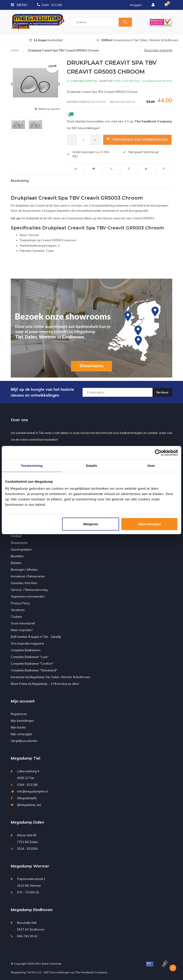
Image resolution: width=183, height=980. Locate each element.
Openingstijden (21, 549)
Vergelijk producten (24, 741)
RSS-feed (42, 964)
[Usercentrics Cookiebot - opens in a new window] (158, 453)
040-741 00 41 (27, 936)
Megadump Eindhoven (32, 910)
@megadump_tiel (29, 805)
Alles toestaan (149, 524)
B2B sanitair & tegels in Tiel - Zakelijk (36, 637)
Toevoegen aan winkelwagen (137, 140)
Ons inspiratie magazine (27, 643)
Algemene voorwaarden (28, 596)
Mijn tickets (18, 727)
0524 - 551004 (27, 849)
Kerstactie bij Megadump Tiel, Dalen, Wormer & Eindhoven (50, 677)
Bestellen (17, 556)
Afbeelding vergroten (49, 109)
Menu (19, 5)
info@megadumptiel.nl (32, 791)
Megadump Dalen (27, 822)
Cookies (16, 617)
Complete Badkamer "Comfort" (32, 664)
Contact (16, 536)
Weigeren (91, 524)
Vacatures (18, 610)
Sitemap (56, 964)
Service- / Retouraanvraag (29, 590)
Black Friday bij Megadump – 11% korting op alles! (45, 684)
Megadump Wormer (30, 866)
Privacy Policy (20, 603)
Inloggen (136, 5)
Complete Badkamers (26, 650)
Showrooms (19, 543)
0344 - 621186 (50, 5)
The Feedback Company (91, 972)
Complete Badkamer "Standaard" (34, 670)
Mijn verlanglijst (21, 734)
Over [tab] (151, 465)
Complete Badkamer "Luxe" (30, 657)
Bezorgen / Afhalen (24, 570)
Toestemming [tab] (32, 465)
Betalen (16, 563)
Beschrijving (20, 181)
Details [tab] (91, 465)
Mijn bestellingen (22, 721)
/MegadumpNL (27, 798)
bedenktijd (46, 40)
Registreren (19, 714)
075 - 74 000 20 (28, 892)
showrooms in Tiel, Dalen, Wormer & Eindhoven (137, 40)
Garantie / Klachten (24, 583)
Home (15, 50)
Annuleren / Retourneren (28, 576)
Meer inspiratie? (22, 630)
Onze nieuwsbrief (23, 623)
